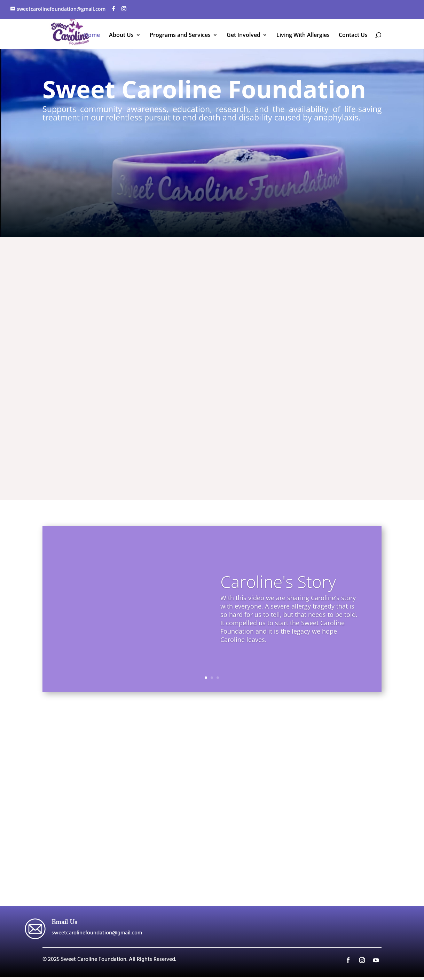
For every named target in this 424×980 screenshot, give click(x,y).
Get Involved (244, 36)
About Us (121, 36)
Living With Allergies (303, 36)
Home (92, 36)
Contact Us (353, 36)
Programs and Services (180, 36)
